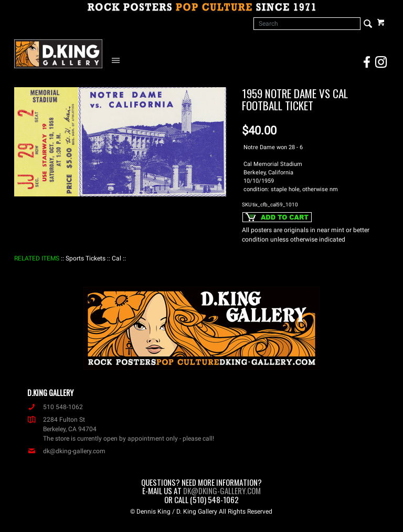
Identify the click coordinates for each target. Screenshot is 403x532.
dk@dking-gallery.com (66, 451)
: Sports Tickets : (86, 258)
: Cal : (116, 258)
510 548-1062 (55, 407)
